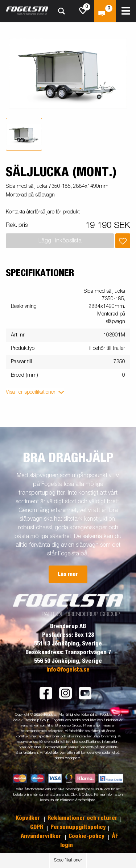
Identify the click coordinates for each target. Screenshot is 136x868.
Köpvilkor (29, 818)
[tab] (24, 134)
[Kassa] (105, 11)
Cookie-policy (87, 836)
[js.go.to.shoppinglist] (83, 11)
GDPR (37, 827)
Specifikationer (68, 860)
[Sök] (61, 11)
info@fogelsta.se (68, 670)
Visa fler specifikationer (31, 392)
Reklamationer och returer (83, 818)
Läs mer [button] (68, 574)
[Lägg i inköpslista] (123, 241)
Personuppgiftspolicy (78, 827)
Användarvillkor (42, 836)
